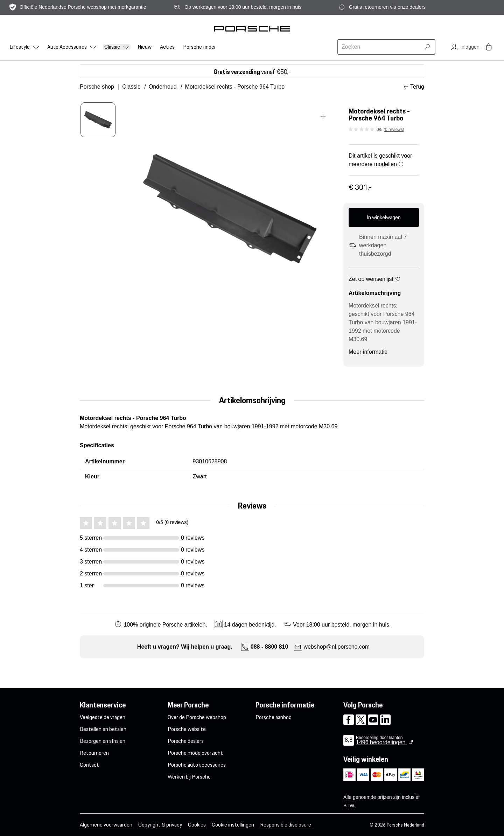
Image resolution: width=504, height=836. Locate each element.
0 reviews (394, 130)
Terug (417, 87)
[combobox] (380, 47)
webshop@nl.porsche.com (337, 647)
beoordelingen (381, 742)
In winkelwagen (384, 217)
